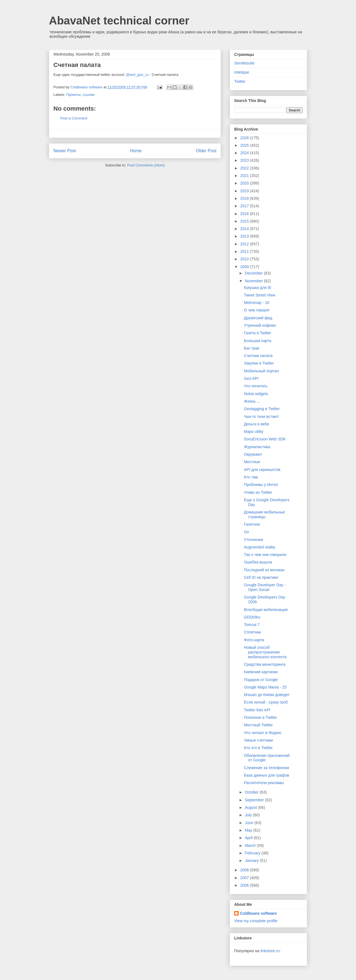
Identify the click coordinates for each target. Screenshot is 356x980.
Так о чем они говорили (265, 555)
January (252, 861)
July (249, 815)
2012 (245, 244)
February (253, 853)
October (252, 792)
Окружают (253, 454)
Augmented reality (260, 547)
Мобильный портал (261, 371)
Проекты (73, 95)
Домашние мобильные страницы (264, 514)
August (251, 807)
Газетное (252, 524)
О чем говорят (257, 310)
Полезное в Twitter (260, 717)
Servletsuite (244, 63)
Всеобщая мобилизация (266, 610)
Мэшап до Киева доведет (267, 695)
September (255, 800)
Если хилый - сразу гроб (266, 702)
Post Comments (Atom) (146, 165)
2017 (245, 206)
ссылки (89, 95)
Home (136, 151)
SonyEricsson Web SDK (265, 439)
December (254, 273)
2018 (245, 198)
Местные (252, 462)
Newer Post (65, 151)
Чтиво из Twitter (258, 492)
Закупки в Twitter (259, 363)
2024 (245, 153)
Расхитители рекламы (264, 783)
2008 (245, 870)
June (249, 823)
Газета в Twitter (258, 333)
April (249, 838)
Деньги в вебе (257, 424)
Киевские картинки (261, 672)
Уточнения (254, 540)
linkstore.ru (270, 951)
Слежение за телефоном (266, 768)
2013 (245, 236)
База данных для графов (267, 775)
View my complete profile (256, 921)
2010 (245, 259)
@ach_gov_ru (137, 75)
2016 (245, 214)
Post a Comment (74, 118)
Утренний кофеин (260, 325)
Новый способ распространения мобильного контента (265, 652)
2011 (245, 251)
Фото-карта (254, 640)
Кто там (251, 477)
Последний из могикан (264, 570)
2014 (245, 229)
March (251, 846)
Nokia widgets (256, 394)
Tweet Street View (260, 295)
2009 (245, 267)
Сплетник (252, 632)
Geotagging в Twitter (262, 409)
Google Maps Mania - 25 (265, 687)
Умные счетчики (258, 740)
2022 (245, 168)
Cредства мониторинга (265, 664)
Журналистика (257, 447)
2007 (245, 878)
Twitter (240, 81)
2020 (245, 183)
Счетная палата (258, 356)
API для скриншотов (262, 470)
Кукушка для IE (258, 288)
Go (247, 532)
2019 (245, 191)
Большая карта (258, 341)
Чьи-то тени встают (261, 417)
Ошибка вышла (258, 562)
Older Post (206, 151)
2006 (245, 885)
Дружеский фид (258, 318)
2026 (245, 138)
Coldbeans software (258, 913)
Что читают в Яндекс (263, 733)
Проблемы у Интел (261, 485)
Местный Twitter (258, 725)
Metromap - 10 (257, 303)
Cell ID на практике (261, 577)
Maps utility (254, 432)
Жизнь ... (252, 401)
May (249, 830)
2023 (245, 160)
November (254, 281)
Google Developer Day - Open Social (265, 587)
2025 (245, 145)
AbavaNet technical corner (119, 21)
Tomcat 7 (252, 625)
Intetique (242, 72)
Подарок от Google (261, 680)
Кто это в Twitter (258, 748)
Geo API (251, 378)
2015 (245, 221)
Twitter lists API (257, 710)
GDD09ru (252, 617)
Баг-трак (252, 348)
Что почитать (256, 386)
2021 (245, 176)
